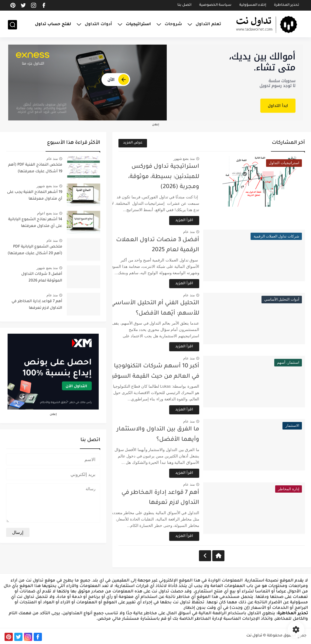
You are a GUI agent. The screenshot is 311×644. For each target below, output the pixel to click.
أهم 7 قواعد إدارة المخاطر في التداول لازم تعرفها (37, 305)
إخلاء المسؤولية (253, 5)
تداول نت (254, 636)
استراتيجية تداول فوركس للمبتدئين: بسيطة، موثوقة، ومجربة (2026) (174, 177)
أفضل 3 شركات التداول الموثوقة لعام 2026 (42, 278)
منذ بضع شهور (194, 159)
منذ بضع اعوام (47, 213)
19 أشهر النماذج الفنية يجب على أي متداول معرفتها (35, 196)
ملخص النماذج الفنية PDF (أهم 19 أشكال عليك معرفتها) (35, 168)
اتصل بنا (184, 5)
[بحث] (12, 25)
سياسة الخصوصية (215, 5)
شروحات (173, 24)
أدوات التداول (98, 24)
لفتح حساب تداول (53, 24)
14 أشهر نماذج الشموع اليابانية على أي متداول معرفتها (35, 223)
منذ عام (199, 232)
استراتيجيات (138, 24)
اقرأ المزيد (194, 221)
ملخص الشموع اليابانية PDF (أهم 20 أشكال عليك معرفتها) (35, 250)
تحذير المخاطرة (287, 5)
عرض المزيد (133, 143)
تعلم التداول (208, 24)
